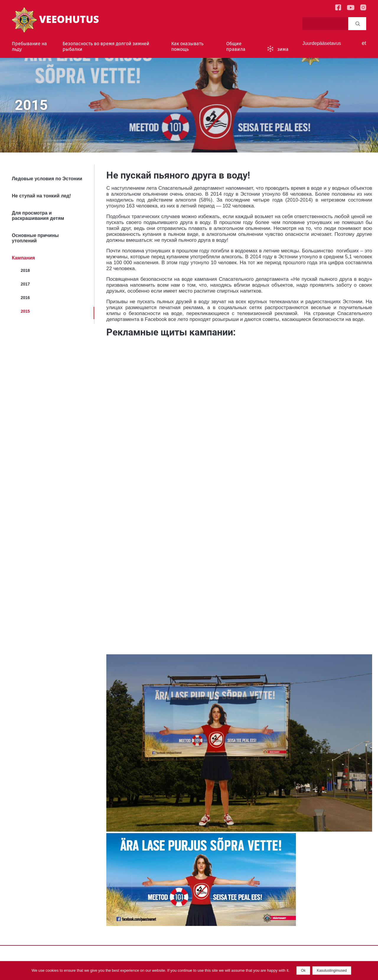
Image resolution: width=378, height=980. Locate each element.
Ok (303, 971)
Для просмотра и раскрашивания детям (38, 216)
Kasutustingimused (332, 971)
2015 (25, 311)
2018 (25, 270)
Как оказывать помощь (187, 46)
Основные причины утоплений (35, 238)
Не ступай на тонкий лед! (41, 196)
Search (358, 24)
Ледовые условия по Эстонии (47, 179)
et (364, 43)
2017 (25, 284)
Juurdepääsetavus (322, 43)
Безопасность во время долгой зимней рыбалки (106, 46)
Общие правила (236, 46)
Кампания (23, 258)
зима (283, 49)
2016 (25, 298)
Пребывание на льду (29, 46)
